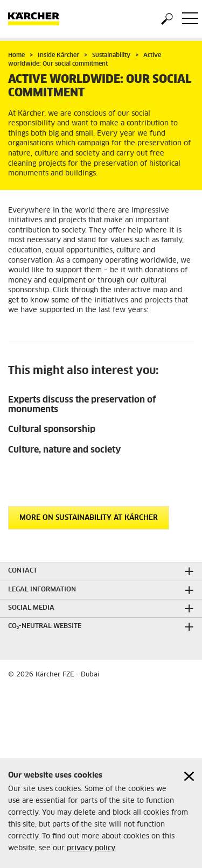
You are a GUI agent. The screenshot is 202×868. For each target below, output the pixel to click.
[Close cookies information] (189, 776)
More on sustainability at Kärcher (89, 518)
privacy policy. (92, 848)
